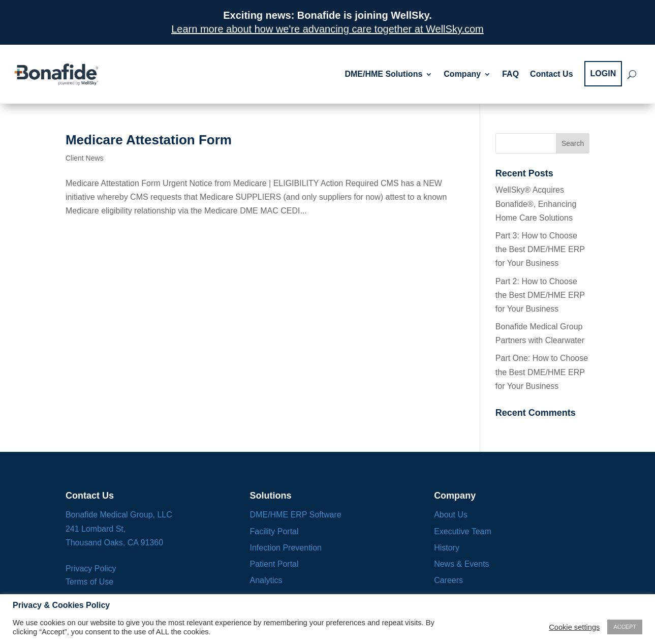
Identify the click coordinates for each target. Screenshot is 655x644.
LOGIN (603, 73)
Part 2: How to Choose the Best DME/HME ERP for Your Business (540, 295)
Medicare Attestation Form (149, 140)
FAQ (510, 74)
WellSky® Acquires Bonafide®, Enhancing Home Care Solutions (536, 204)
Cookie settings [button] (574, 627)
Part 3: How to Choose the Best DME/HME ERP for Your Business (540, 249)
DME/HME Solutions (383, 74)
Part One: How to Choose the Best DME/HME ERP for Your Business (542, 372)
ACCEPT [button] (625, 627)
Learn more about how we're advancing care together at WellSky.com (327, 29)
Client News (85, 158)
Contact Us (551, 74)
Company (462, 74)
